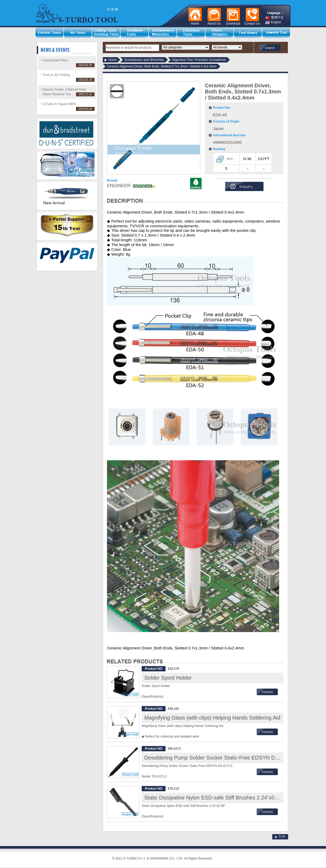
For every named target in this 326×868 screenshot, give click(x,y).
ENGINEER (119, 186)
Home (113, 60)
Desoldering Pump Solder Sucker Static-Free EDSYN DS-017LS (220, 758)
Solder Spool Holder (168, 678)
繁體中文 (274, 18)
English (273, 22)
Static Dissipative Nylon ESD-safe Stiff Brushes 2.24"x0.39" (214, 798)
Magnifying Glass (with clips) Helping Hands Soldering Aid (212, 718)
